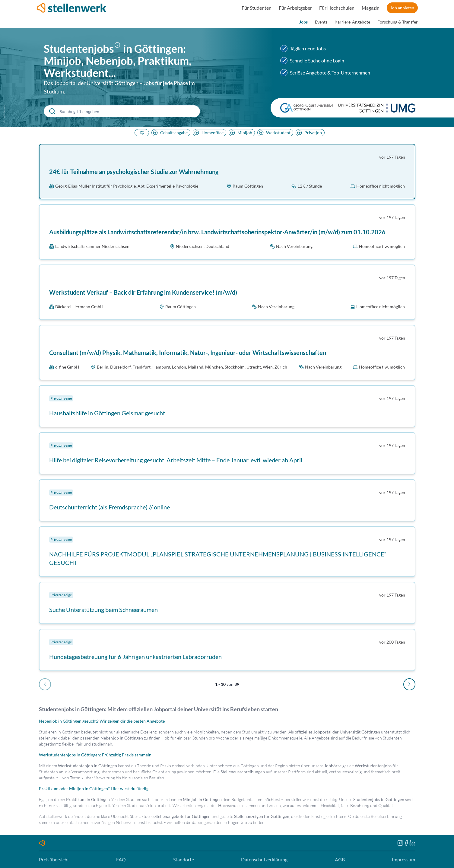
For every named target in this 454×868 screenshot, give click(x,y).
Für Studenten (257, 8)
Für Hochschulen (337, 8)
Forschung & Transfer (398, 22)
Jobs (303, 22)
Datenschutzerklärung (264, 859)
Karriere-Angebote (352, 22)
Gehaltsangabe (170, 133)
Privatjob (309, 133)
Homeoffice (208, 133)
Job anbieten (402, 8)
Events (321, 22)
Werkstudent (274, 133)
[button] (119, 50)
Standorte (184, 859)
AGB (340, 859)
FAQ (121, 859)
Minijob (241, 133)
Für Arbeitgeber (295, 8)
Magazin (371, 8)
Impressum (403, 859)
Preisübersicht (54, 859)
